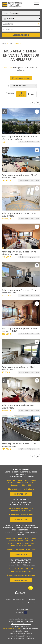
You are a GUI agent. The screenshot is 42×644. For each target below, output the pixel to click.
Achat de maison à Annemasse (21, 624)
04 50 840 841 (30, 480)
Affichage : (10, 93)
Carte (31, 94)
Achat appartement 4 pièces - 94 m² (19, 328)
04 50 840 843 (25, 485)
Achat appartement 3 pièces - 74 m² (19, 252)
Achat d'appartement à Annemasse (21, 619)
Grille (21, 94)
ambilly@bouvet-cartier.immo (21, 489)
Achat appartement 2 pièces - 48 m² (19, 175)
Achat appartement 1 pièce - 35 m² (18, 405)
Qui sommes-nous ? (20, 599)
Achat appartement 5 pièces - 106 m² (20, 137)
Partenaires (32, 599)
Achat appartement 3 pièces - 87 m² (19, 444)
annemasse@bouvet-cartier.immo (21, 575)
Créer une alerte (21, 78)
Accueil (4, 44)
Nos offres (18, 44)
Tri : (7, 86)
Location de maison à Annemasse (21, 634)
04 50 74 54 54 (27, 541)
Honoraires (10, 603)
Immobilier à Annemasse (31, 629)
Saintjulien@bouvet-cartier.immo (21, 549)
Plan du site (32, 603)
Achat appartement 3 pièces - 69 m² (19, 290)
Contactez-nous (21, 494)
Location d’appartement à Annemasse (21, 638)
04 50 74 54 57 (27, 508)
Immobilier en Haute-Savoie (21, 626)
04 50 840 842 (28, 483)
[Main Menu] (36, 4)
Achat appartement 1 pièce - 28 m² (18, 367)
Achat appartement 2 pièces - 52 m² (19, 213)
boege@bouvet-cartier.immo (21, 515)
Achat (10, 44)
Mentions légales (21, 603)
